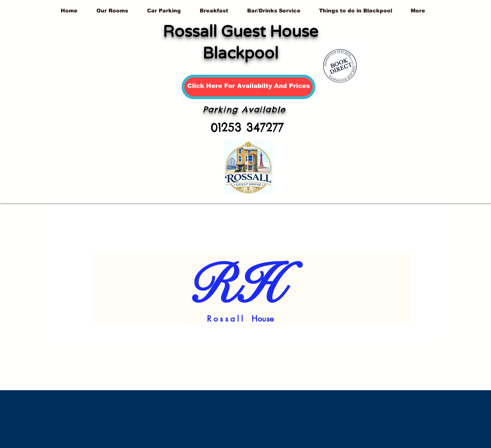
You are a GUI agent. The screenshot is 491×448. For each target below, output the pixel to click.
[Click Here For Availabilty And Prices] (249, 87)
